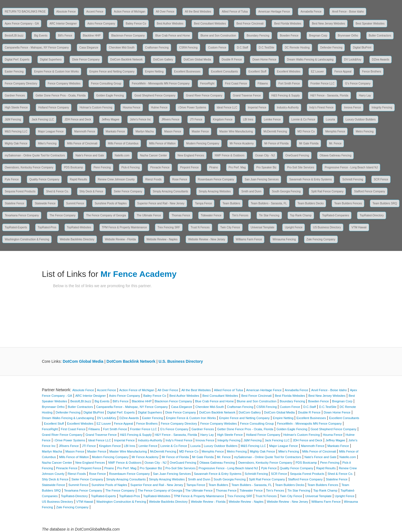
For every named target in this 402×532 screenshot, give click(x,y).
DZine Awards (381, 60)
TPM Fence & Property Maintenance (125, 227)
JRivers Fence (170, 119)
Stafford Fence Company (369, 191)
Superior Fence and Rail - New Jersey (161, 203)
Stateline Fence (15, 203)
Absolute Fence (66, 12)
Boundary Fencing (258, 36)
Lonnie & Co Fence (303, 119)
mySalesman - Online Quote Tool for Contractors (35, 155)
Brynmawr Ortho (348, 36)
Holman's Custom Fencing (96, 107)
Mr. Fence (335, 143)
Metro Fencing (365, 131)
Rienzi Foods (153, 179)
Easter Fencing (14, 72)
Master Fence (200, 131)
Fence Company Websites (64, 84)
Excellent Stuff (257, 72)
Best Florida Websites (288, 24)
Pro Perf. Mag (237, 167)
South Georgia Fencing (286, 191)
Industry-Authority (288, 107)
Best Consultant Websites (210, 24)
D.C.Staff (242, 48)
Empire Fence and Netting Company (112, 72)
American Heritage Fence (274, 12)
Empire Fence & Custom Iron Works (56, 72)
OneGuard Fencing (297, 155)
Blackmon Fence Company (128, 36)
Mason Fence (173, 131)
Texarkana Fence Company (22, 215)
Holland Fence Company (54, 107)
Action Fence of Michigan (130, 12)
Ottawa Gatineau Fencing (335, 155)
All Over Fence (165, 12)
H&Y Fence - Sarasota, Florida (329, 95)
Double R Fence (232, 60)
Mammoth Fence (85, 131)
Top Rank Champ (301, 215)
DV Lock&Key (353, 60)
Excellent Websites (289, 72)
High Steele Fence (16, 107)
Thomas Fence (181, 215)
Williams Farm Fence (249, 239)
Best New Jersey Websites (328, 24)
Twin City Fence (230, 227)
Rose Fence (180, 179)
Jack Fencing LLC (43, 119)
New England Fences (191, 155)
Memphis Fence (335, 131)
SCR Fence (381, 179)
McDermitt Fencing (275, 131)
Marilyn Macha (144, 131)
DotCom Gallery (163, 60)
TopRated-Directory (372, 215)
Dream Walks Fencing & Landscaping (310, 60)
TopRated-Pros (47, 227)
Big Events (41, 36)
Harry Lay (365, 95)
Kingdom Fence (223, 119)
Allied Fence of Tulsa (235, 12)
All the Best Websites (198, 12)
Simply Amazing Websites (215, 191)
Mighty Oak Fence (16, 143)
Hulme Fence (159, 107)
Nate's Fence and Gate (90, 155)
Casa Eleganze (89, 48)
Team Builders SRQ (385, 203)
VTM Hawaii (359, 227)
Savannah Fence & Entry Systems (310, 179)
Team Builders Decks (311, 203)
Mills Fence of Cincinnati (82, 143)
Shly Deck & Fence (91, 191)
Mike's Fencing (47, 143)
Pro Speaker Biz (266, 167)
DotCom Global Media (197, 60)
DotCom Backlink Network (126, 60)
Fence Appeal (343, 72)
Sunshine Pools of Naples (111, 203)
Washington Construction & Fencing (27, 239)
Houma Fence (132, 107)
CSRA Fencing (188, 48)
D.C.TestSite (267, 48)
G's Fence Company (358, 84)
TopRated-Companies (336, 215)
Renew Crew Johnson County (116, 179)
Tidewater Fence (211, 215)
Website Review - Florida (120, 239)
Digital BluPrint (362, 48)
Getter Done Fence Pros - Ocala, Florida (61, 95)
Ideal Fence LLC (227, 107)
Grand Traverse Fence (247, 95)
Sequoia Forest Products (20, 191)
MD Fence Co (306, 131)
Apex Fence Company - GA (22, 24)
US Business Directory (327, 227)
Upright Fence (294, 227)
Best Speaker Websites (370, 24)
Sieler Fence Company (128, 191)
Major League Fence (51, 131)
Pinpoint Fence (189, 167)
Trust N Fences (200, 227)
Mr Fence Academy (242, 143)
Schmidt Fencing (353, 179)
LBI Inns (248, 119)
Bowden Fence (289, 36)
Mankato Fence (115, 131)
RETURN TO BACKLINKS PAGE (25, 12)
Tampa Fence (203, 203)
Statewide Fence (45, 203)
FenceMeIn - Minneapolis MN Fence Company (161, 84)
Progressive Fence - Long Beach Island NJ (351, 167)
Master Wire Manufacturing (236, 131)
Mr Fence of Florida (277, 143)
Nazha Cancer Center (153, 155)
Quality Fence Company (44, 179)
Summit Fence (75, 203)
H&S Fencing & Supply (286, 95)
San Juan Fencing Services (262, 179)
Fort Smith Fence (289, 84)
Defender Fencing (331, 48)
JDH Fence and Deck (78, 119)
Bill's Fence (65, 36)
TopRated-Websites (79, 227)
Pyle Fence (12, 179)
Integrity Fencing (382, 107)
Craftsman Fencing (157, 48)
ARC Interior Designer (63, 24)
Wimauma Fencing (284, 239)
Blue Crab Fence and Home (173, 36)
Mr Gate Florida (309, 143)
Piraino (214, 167)
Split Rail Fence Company (327, 191)
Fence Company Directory (21, 84)
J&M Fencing (13, 119)
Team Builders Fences (348, 203)
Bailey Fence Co (136, 24)
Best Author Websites (170, 24)
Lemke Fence (272, 119)
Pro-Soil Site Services (301, 167)
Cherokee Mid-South (122, 48)
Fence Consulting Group (106, 84)
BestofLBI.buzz (14, 36)
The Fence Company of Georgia (106, 215)
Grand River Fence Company (204, 95)
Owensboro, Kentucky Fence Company (29, 167)
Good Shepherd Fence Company (155, 95)
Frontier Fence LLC (322, 84)
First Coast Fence (236, 84)
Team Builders (231, 203)
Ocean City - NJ (265, 155)
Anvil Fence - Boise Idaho (348, 12)
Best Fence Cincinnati (250, 24)
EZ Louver (317, 72)
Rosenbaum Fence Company (216, 179)
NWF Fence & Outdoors (230, 155)
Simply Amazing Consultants (170, 191)
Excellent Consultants (224, 72)
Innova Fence (352, 107)
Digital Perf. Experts (17, 60)
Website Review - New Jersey (207, 239)
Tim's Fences (240, 215)
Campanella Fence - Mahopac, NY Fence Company (37, 48)
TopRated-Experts (16, 227)
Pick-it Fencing (131, 167)
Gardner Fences (15, 95)
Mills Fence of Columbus (123, 143)
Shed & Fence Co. (58, 191)
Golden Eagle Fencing (110, 95)
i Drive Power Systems (192, 107)
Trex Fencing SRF (169, 227)
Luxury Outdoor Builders (361, 119)
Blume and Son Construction (218, 36)
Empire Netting (154, 72)
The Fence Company (62, 215)
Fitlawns (263, 84)
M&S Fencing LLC (16, 131)
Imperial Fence (257, 107)
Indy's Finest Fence (321, 107)
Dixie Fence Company (86, 60)
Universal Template (263, 227)
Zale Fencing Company (321, 239)
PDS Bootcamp (73, 167)
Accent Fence (95, 12)
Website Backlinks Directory (77, 239)
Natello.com (122, 155)
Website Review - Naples (162, 239)
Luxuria (330, 119)
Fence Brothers (372, 72)
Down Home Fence (264, 60)
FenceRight (207, 84)
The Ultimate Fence (149, 215)
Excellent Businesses (187, 72)
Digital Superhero (51, 60)
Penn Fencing (102, 167)
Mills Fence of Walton (162, 143)
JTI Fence (196, 119)
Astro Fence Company (101, 24)
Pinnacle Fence (160, 167)
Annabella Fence (311, 12)
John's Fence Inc (140, 119)
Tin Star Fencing (269, 215)
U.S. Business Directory (181, 361)
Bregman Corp (318, 36)
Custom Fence (217, 48)
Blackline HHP (92, 36)
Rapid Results (78, 179)
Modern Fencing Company (203, 143)
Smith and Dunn (251, 191)
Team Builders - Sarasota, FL (269, 203)
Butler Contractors (380, 36)
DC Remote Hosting (297, 48)
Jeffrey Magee (110, 119)
